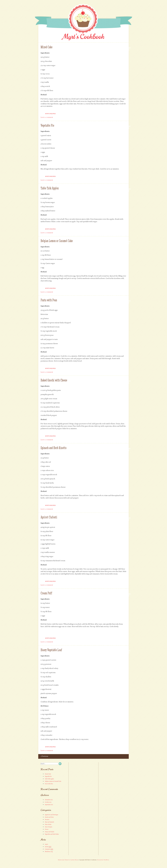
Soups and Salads (49, 832)
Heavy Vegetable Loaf (51, 650)
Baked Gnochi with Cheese (54, 380)
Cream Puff (46, 593)
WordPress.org (49, 852)
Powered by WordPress (103, 860)
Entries (48, 847)
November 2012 (49, 800)
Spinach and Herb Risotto (54, 448)
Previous (44, 756)
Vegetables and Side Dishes (52, 834)
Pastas (47, 829)
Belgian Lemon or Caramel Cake (57, 241)
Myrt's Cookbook (84, 37)
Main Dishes (48, 824)
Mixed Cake (47, 47)
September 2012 (49, 805)
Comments (49, 849)
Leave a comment (47, 117)
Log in (46, 844)
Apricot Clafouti (49, 517)
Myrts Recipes (50, 114)
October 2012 (48, 802)
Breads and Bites (49, 817)
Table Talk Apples (50, 188)
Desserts (47, 820)
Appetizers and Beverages (51, 815)
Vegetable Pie (47, 125)
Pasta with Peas (49, 300)
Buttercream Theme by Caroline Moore (68, 860)
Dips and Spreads (49, 822)
